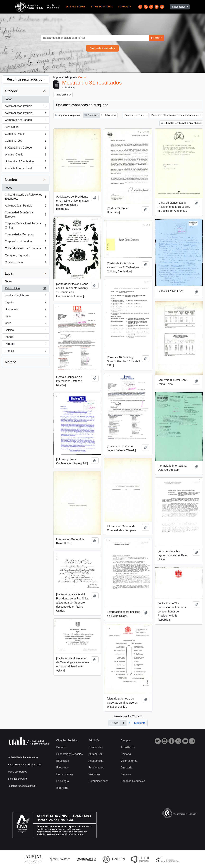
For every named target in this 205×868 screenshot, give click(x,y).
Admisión (94, 740)
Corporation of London (26, 121)
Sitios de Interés (102, 7)
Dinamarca (26, 310)
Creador (11, 91)
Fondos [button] (124, 7)
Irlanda (26, 338)
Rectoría (126, 754)
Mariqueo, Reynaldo (26, 256)
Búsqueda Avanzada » (103, 48)
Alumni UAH (96, 754)
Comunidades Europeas (26, 235)
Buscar (156, 38)
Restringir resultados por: (26, 79)
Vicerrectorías (129, 761)
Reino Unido (26, 289)
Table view (109, 115)
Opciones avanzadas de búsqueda (82, 105)
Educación (63, 761)
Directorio (126, 768)
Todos (9, 99)
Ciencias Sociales (67, 740)
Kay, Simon (26, 128)
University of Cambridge (26, 162)
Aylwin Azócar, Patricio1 (26, 114)
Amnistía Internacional (26, 169)
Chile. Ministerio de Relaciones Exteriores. (26, 197)
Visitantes (94, 774)
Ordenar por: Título (135, 115)
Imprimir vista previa (67, 115)
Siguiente (140, 723)
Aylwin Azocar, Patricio (26, 107)
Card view (91, 115)
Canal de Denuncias (133, 781)
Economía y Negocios (70, 754)
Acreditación (128, 747)
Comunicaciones (99, 781)
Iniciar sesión (179, 7)
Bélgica (26, 331)
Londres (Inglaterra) (26, 296)
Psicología (63, 781)
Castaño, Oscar (26, 263)
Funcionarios (96, 768)
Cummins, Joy (26, 141)
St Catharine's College (26, 148)
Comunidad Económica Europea (26, 215)
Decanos (126, 774)
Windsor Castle (26, 155)
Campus (126, 740)
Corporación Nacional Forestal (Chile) (26, 226)
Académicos (96, 761)
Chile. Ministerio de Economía (26, 249)
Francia (26, 352)
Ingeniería (62, 788)
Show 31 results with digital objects (181, 123)
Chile (26, 324)
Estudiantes (96, 747)
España (26, 303)
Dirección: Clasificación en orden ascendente (175, 115)
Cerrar (82, 77)
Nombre (11, 180)
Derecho (61, 747)
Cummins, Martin (26, 135)
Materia (11, 362)
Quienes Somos (76, 7)
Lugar (9, 273)
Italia (26, 317)
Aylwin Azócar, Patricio (26, 206)
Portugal (26, 345)
